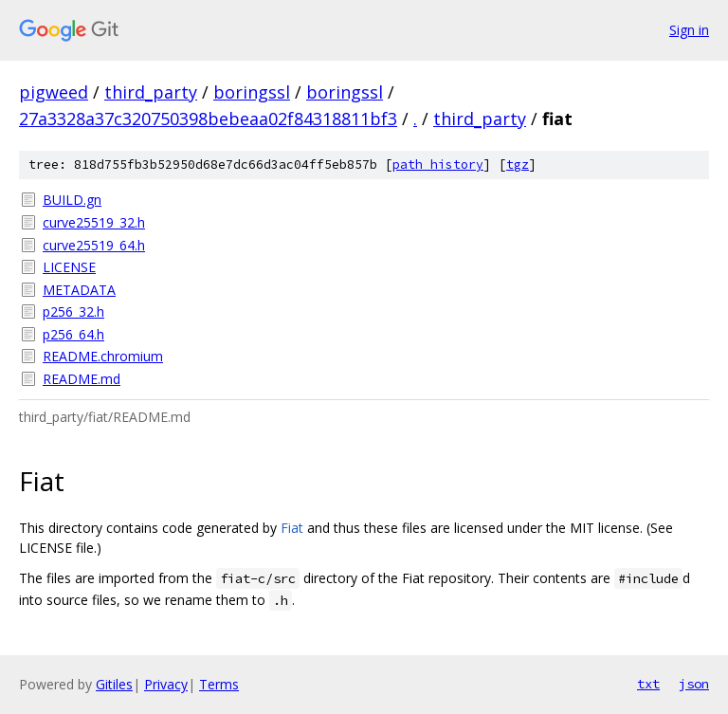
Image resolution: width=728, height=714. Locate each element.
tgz (518, 165)
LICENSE (69, 267)
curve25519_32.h (94, 222)
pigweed (54, 92)
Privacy (166, 684)
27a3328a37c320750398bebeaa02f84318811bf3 (208, 119)
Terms (219, 684)
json (694, 684)
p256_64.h (73, 334)
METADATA (79, 290)
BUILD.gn (72, 200)
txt (648, 684)
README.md (82, 379)
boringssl (252, 92)
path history (438, 165)
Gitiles (114, 684)
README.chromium (103, 356)
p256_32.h (73, 311)
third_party (151, 92)
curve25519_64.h (94, 245)
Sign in (689, 30)
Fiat (292, 528)
